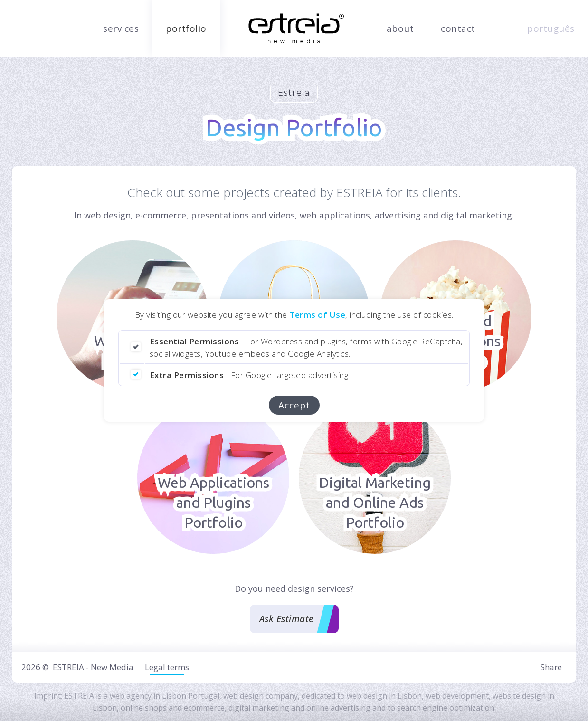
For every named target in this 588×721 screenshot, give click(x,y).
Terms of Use (317, 315)
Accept (294, 405)
